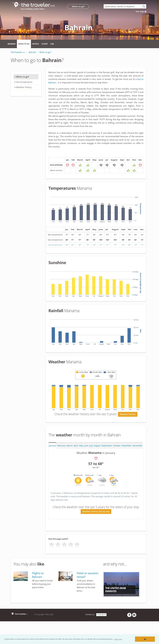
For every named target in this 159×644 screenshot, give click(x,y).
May (81, 460)
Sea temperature (24, 82)
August (97, 460)
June (86, 460)
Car (52, 44)
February (61, 460)
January (52, 460)
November (127, 460)
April (76, 460)
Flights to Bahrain (38, 590)
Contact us (90, 629)
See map (141, 11)
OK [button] (145, 639)
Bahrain (12, 44)
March (70, 460)
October (117, 460)
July (91, 460)
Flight (45, 44)
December (137, 460)
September (107, 460)
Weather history (128, 429)
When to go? (23, 77)
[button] (118, 639)
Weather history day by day (96, 526)
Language (101, 629)
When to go (24, 44)
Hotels (36, 44)
